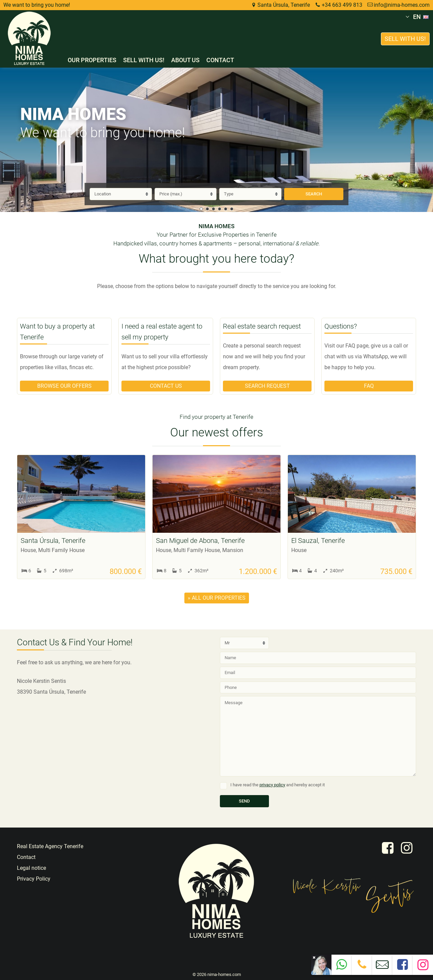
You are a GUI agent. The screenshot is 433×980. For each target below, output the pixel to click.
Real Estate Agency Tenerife (50, 846)
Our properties (92, 60)
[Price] (186, 194)
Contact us (166, 386)
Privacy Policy (34, 879)
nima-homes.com (224, 974)
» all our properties (217, 598)
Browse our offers (64, 386)
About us (185, 60)
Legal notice (31, 868)
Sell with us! (144, 60)
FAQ (369, 386)
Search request (267, 386)
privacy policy (272, 785)
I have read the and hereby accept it (278, 785)
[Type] (250, 194)
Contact (220, 60)
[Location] (121, 194)
